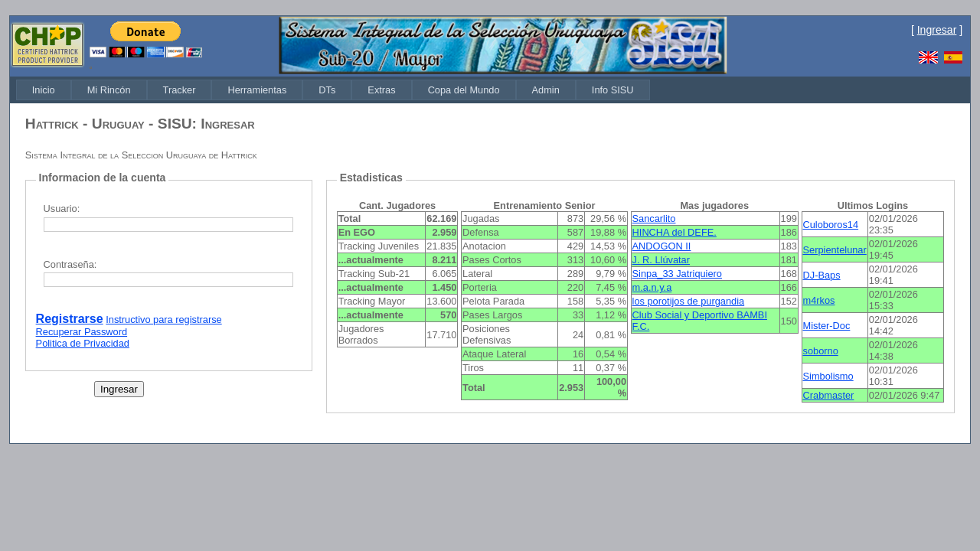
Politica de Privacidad (83, 343)
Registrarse (70, 319)
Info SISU (613, 90)
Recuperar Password (82, 332)
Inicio (44, 90)
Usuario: (62, 209)
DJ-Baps (822, 275)
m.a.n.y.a (652, 287)
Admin (546, 90)
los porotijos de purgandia (689, 301)
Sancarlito (654, 218)
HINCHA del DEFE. (675, 232)
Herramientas (257, 90)
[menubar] (333, 90)
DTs (327, 90)
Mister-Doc (827, 326)
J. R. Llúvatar (661, 260)
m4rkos (819, 300)
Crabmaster (829, 395)
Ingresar (937, 30)
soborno (821, 351)
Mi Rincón (109, 90)
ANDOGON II (662, 246)
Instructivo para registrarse (164, 320)
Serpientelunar (835, 250)
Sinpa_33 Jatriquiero (677, 274)
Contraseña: (70, 264)
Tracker (180, 90)
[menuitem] (44, 90)
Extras (381, 90)
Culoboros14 (831, 225)
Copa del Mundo (464, 90)
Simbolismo (828, 376)
